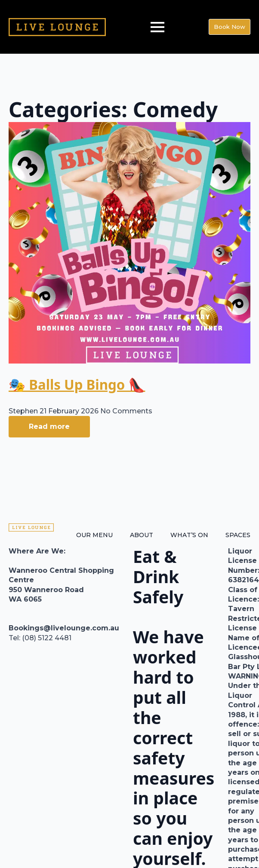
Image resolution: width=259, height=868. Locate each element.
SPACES (238, 535)
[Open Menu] (157, 27)
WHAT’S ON (189, 535)
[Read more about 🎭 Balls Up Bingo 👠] (49, 427)
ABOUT (142, 535)
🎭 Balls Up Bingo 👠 (77, 385)
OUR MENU (94, 535)
